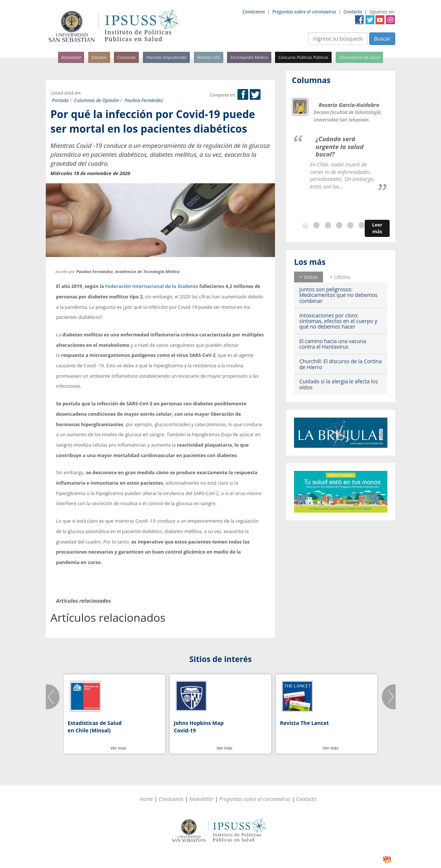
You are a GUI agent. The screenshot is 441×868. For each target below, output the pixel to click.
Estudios (99, 57)
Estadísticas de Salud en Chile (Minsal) (95, 727)
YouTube (380, 20)
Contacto (353, 12)
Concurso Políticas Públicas (303, 57)
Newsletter (201, 799)
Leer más (377, 228)
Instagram (390, 20)
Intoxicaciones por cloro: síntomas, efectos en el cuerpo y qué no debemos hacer (338, 321)
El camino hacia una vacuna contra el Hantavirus (333, 344)
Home (146, 799)
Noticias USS (209, 57)
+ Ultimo (340, 277)
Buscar (382, 39)
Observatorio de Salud (359, 57)
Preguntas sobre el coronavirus (304, 12)
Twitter (370, 20)
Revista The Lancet (304, 723)
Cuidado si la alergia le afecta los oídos (338, 384)
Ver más (118, 748)
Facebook (359, 20)
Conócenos (254, 12)
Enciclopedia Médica (249, 57)
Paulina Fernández (144, 100)
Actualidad (71, 57)
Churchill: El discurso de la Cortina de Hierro (340, 364)
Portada (60, 100)
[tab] (309, 277)
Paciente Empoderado (167, 57)
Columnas (127, 57)
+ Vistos (309, 277)
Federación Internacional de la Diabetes (152, 286)
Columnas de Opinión (96, 100)
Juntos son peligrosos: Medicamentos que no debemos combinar (338, 295)
